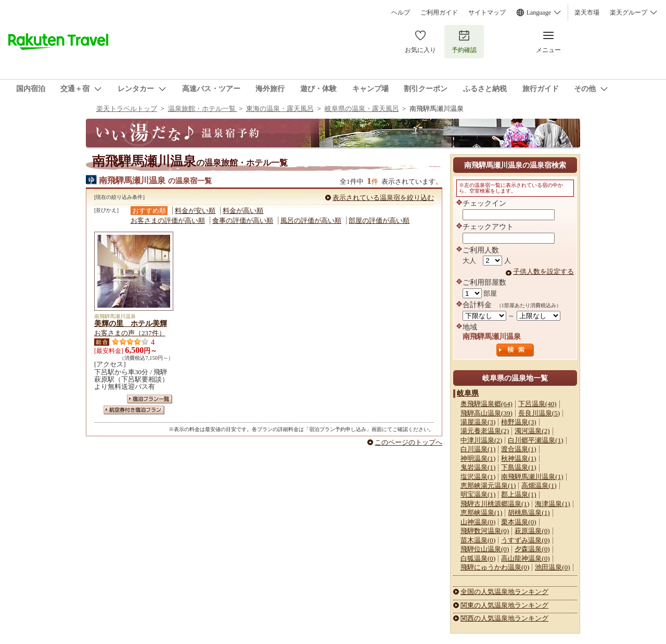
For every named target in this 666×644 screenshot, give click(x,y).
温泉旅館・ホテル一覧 (203, 109)
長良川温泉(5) (539, 413)
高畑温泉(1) (539, 485)
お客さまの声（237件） (130, 333)
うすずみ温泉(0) (525, 540)
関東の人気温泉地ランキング (504, 605)
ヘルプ (401, 12)
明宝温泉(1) (478, 494)
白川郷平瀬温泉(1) (535, 440)
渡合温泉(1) (518, 449)
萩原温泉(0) (532, 531)
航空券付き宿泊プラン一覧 (134, 410)
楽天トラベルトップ (127, 109)
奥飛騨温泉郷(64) (486, 404)
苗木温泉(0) (478, 540)
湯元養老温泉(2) (485, 431)
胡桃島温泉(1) (529, 513)
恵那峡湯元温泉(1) (488, 485)
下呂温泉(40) (537, 404)
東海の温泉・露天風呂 (280, 109)
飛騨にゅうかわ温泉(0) (495, 567)
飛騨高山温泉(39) (486, 413)
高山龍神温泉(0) (525, 558)
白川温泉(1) (478, 449)
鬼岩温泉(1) (478, 467)
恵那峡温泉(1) (481, 513)
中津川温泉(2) (481, 440)
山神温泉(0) (478, 522)
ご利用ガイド (439, 12)
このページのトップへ (408, 442)
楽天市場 (587, 12)
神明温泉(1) (478, 458)
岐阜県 (468, 393)
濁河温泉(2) (532, 431)
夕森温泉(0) (532, 549)
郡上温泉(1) (518, 494)
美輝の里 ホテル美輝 (131, 323)
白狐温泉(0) (478, 558)
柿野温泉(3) (518, 422)
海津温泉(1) (552, 504)
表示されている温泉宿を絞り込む (383, 198)
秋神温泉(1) (518, 458)
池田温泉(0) (552, 567)
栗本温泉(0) (518, 522)
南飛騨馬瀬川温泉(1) (532, 477)
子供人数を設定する (543, 272)
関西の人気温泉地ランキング (504, 618)
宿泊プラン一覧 (150, 399)
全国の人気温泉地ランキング (504, 592)
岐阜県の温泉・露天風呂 (362, 109)
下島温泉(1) (518, 467)
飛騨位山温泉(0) (485, 549)
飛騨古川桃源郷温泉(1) (495, 504)
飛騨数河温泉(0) (485, 531)
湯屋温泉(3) (478, 422)
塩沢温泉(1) (478, 477)
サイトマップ (487, 12)
